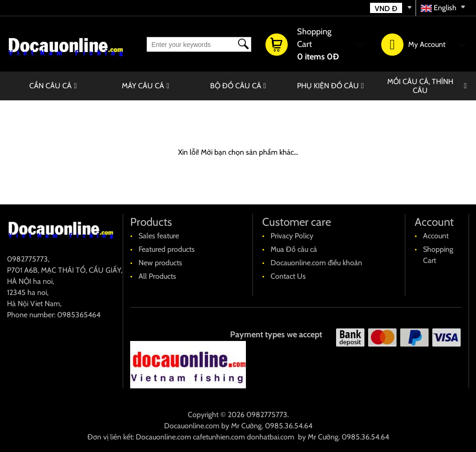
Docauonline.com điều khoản (316, 263)
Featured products (167, 249)
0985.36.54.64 (289, 426)
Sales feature (159, 236)
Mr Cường (246, 426)
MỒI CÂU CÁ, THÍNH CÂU (420, 86)
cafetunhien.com (219, 437)
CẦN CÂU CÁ (50, 86)
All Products (157, 276)
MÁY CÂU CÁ (143, 86)
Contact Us (288, 276)
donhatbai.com (271, 437)
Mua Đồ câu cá (294, 249)
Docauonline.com (192, 426)
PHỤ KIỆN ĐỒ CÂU (328, 86)
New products (160, 263)
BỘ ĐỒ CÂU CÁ (236, 86)
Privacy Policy (292, 236)
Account (436, 236)
